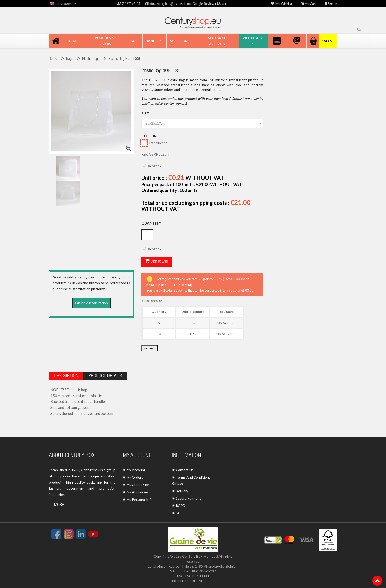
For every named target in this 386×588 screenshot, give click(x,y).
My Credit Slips (138, 485)
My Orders (135, 477)
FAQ (179, 513)
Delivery (182, 491)
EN (181, 581)
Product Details (105, 376)
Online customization (91, 303)
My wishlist (281, 4)
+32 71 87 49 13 (127, 4)
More (59, 505)
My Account (136, 470)
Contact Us (185, 470)
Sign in (331, 4)
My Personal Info (140, 499)
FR (174, 581)
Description (66, 376)
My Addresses (138, 492)
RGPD (181, 506)
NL (201, 581)
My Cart (309, 4)
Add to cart (157, 262)
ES (187, 581)
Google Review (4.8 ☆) (209, 4)
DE (194, 581)
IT (207, 581)
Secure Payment (188, 498)
